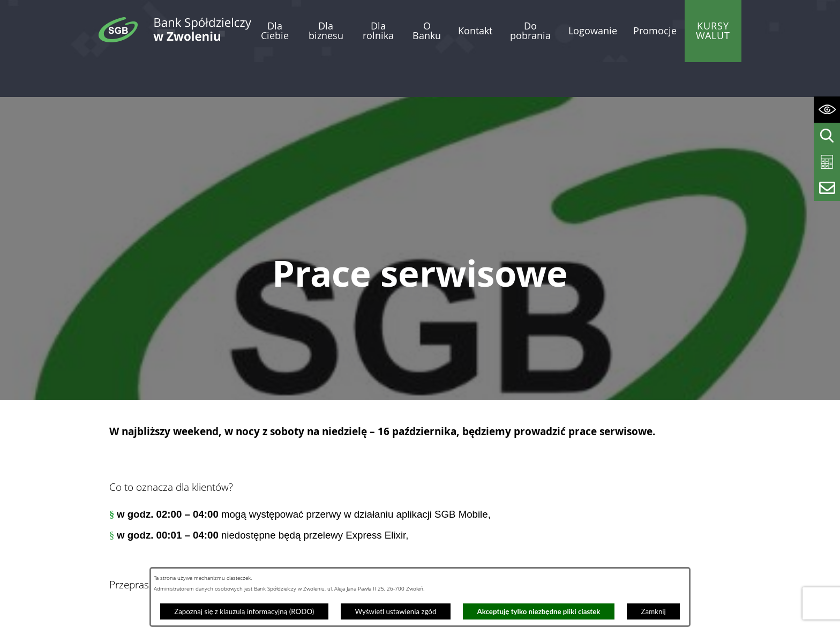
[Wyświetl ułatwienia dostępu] (827, 110)
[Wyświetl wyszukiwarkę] (827, 136)
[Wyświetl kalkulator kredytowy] (827, 162)
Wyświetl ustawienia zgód (395, 611)
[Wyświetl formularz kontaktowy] (827, 188)
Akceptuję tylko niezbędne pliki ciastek (539, 611)
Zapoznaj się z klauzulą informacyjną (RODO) (244, 611)
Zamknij (654, 611)
